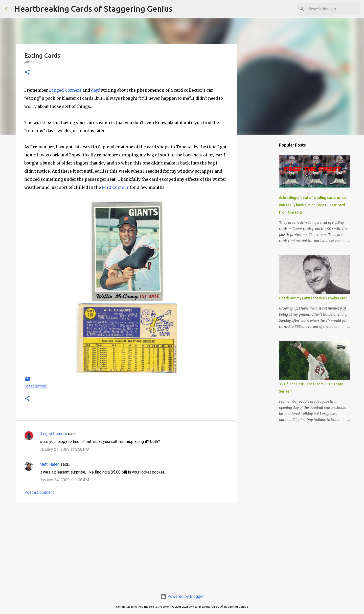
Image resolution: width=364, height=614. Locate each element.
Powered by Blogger (182, 596)
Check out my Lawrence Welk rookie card (313, 298)
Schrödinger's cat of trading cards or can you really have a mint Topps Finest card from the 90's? (313, 205)
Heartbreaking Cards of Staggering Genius (93, 9)
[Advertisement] (127, 546)
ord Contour (115, 187)
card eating (36, 386)
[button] (27, 73)
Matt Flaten (49, 464)
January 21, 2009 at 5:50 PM (64, 449)
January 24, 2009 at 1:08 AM (64, 480)
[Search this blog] (333, 9)
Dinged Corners (65, 90)
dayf (95, 90)
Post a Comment (39, 492)
